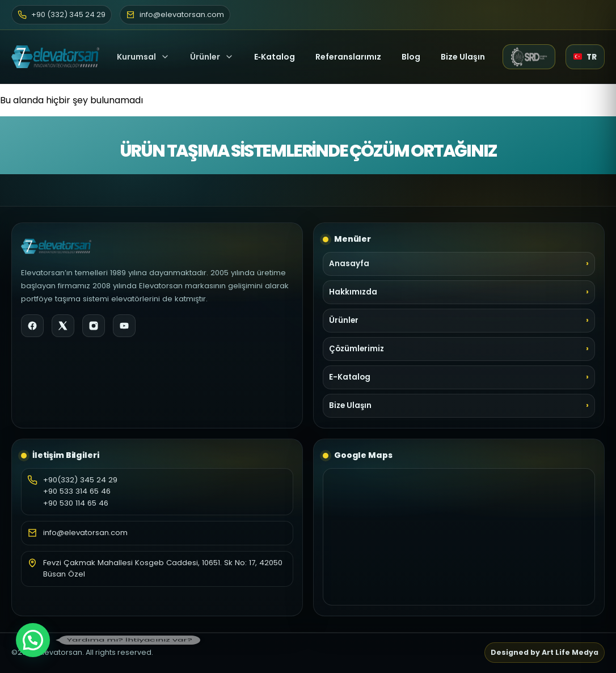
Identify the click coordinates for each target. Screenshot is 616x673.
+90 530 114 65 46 (76, 503)
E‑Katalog (275, 57)
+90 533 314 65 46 (77, 491)
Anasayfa (349, 264)
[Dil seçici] (585, 57)
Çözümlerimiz (356, 349)
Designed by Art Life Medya (545, 652)
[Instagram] (94, 326)
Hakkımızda (353, 292)
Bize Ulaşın (463, 57)
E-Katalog (350, 377)
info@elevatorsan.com (85, 533)
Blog (411, 57)
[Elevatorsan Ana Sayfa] (55, 57)
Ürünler (205, 57)
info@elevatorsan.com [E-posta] (175, 14)
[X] (63, 326)
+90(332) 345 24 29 (80, 480)
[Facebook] (32, 326)
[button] (33, 640)
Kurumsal (143, 57)
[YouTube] (124, 326)
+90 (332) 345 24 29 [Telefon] (62, 14)
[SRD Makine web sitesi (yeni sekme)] (529, 57)
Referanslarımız (348, 57)
